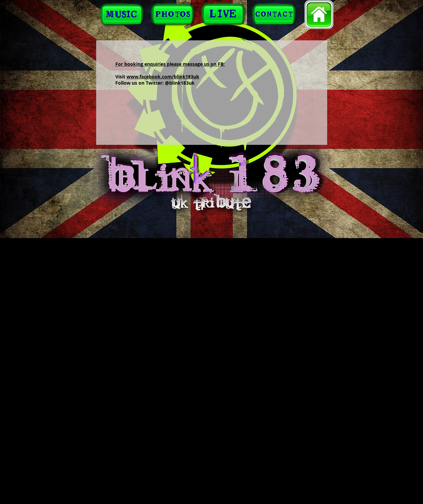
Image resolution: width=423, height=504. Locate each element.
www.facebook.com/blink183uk (163, 77)
